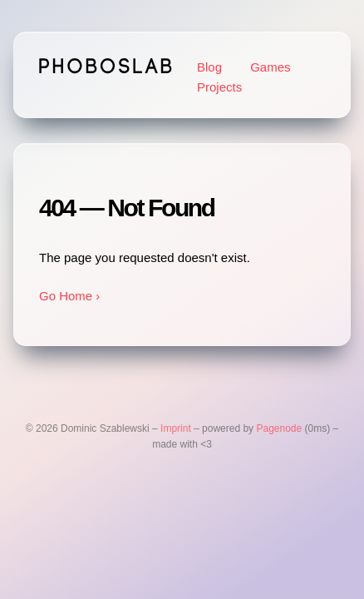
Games (270, 67)
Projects (219, 87)
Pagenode (279, 428)
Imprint (176, 428)
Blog (209, 67)
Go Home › (69, 296)
